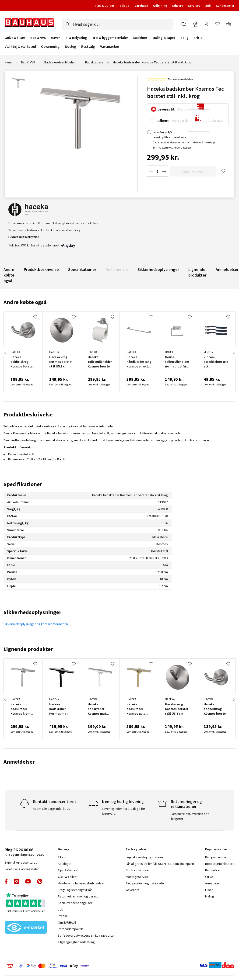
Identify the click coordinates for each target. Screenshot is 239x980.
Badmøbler (213, 870)
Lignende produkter (197, 272)
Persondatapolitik (70, 929)
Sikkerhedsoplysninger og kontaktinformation (36, 624)
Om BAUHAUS (67, 922)
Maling (210, 896)
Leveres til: (166, 109)
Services (194, 6)
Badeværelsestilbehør (60, 62)
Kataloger (65, 864)
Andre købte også (9, 275)
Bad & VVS (38, 38)
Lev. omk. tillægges (22, 384)
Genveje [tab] (64, 849)
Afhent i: (164, 121)
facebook (6, 881)
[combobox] (117, 24)
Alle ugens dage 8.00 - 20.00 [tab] (24, 852)
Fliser (209, 890)
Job (208, 6)
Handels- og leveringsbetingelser (81, 883)
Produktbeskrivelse (41, 269)
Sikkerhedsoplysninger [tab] (32, 612)
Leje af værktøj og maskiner (145, 857)
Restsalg (88, 47)
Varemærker (110, 47)
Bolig (185, 38)
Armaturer (212, 883)
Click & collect (68, 877)
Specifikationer (82, 269)
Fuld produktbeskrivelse (24, 237)
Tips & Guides (104, 6)
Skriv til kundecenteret (21, 862)
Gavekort (132, 890)
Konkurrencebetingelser (75, 903)
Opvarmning (50, 47)
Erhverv (178, 6)
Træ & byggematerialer (110, 38)
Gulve (209, 877)
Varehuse (141, 6)
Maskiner (140, 38)
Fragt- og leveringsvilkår (75, 890)
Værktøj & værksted (20, 47)
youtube (28, 881)
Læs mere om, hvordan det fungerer (190, 816)
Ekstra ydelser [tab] (136, 849)
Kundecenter (225, 6)
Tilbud (125, 6)
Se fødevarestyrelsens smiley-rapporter (86, 935)
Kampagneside (216, 857)
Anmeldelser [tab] (19, 762)
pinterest (40, 881)
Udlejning (160, 6)
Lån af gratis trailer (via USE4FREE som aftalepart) (160, 864)
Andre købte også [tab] (25, 302)
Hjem (8, 62)
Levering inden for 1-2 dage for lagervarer (124, 811)
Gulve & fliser (15, 38)
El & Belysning (76, 38)
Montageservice (137, 877)
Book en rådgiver (138, 870)
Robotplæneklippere (220, 864)
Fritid (198, 38)
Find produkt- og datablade (145, 883)
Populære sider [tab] (216, 849)
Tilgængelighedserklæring (76, 942)
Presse (63, 916)
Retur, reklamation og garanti (78, 896)
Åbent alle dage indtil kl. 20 (51, 809)
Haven (56, 38)
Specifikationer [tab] (23, 484)
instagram (17, 881)
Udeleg (70, 47)
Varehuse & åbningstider (22, 869)
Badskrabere (94, 62)
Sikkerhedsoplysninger (158, 269)
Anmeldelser (227, 269)
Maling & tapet (164, 38)
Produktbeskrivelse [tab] (28, 414)
